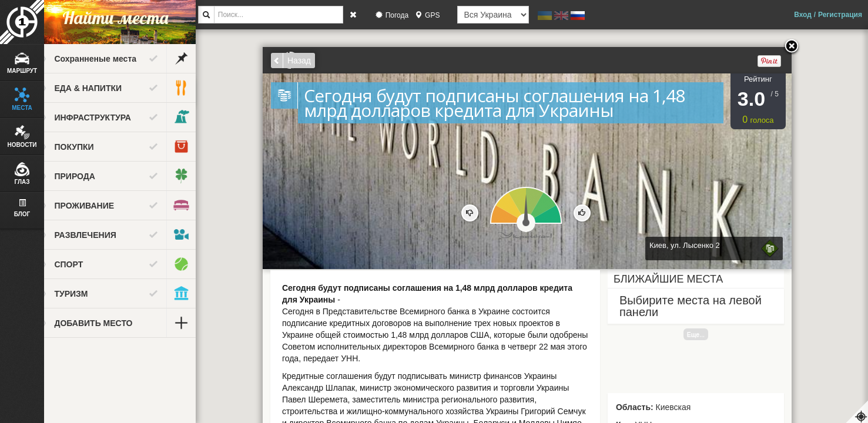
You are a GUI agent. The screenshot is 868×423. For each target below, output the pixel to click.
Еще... (705, 334)
